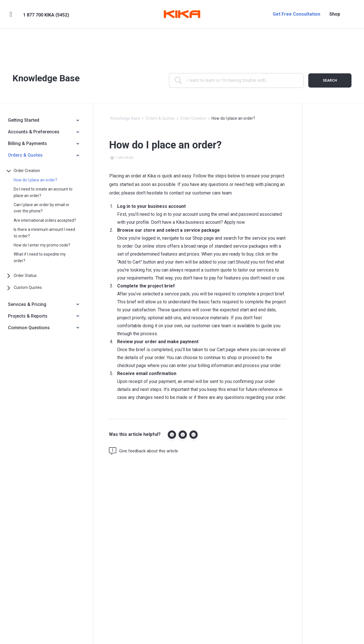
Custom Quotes (28, 287)
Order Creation (27, 171)
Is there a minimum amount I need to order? (44, 233)
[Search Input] (240, 80)
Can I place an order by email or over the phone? (42, 208)
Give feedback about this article (143, 451)
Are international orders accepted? (45, 220)
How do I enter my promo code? (42, 245)
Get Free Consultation (296, 14)
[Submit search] (330, 80)
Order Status (25, 276)
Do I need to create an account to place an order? (43, 192)
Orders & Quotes (160, 118)
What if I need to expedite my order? (40, 257)
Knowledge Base (125, 118)
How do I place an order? (35, 180)
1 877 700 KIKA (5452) (46, 15)
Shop (335, 14)
